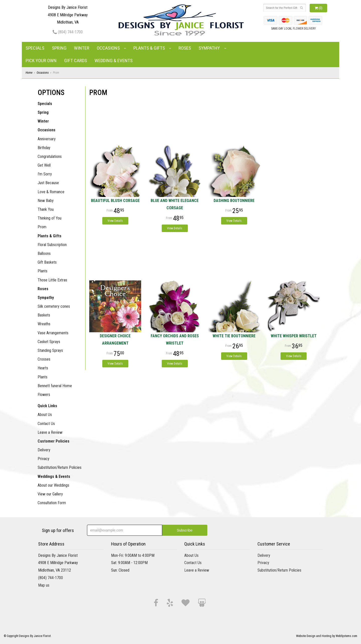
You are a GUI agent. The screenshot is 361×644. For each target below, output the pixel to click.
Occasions (108, 48)
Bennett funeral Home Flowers (55, 390)
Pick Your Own (41, 61)
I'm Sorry (45, 174)
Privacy (43, 459)
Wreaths (44, 324)
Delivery (44, 450)
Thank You (46, 209)
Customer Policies (54, 441)
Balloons (44, 253)
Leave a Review (50, 432)
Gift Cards (76, 61)
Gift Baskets (47, 262)
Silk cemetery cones (54, 306)
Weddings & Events (54, 476)
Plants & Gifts (149, 48)
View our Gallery (50, 494)
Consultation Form (52, 503)
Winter (82, 48)
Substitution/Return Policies (60, 467)
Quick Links (47, 406)
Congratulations (50, 156)
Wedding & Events (114, 61)
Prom (42, 227)
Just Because (48, 183)
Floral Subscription (52, 245)
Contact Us (46, 424)
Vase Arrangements (53, 333)
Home (29, 73)
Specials (35, 48)
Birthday (44, 148)
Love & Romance (51, 192)
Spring (59, 48)
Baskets (44, 315)
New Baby (46, 201)
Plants (42, 271)
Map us (44, 585)
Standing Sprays (50, 350)
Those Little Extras (52, 280)
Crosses (44, 359)
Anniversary (47, 139)
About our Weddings (53, 485)
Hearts (43, 368)
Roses (185, 48)
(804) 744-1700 (68, 32)
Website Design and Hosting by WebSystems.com (327, 636)
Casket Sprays (49, 342)
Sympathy (209, 48)
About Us (45, 415)
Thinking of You (50, 218)
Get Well (44, 165)
